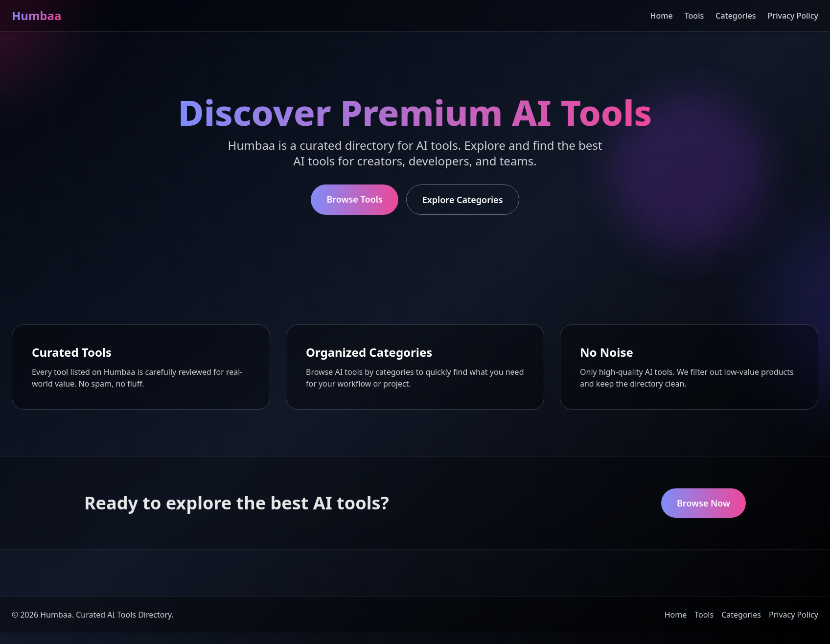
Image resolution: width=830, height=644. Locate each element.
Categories (736, 16)
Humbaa (36, 15)
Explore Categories (463, 200)
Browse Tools (354, 199)
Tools (694, 16)
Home (662, 16)
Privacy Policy (793, 16)
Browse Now (703, 503)
